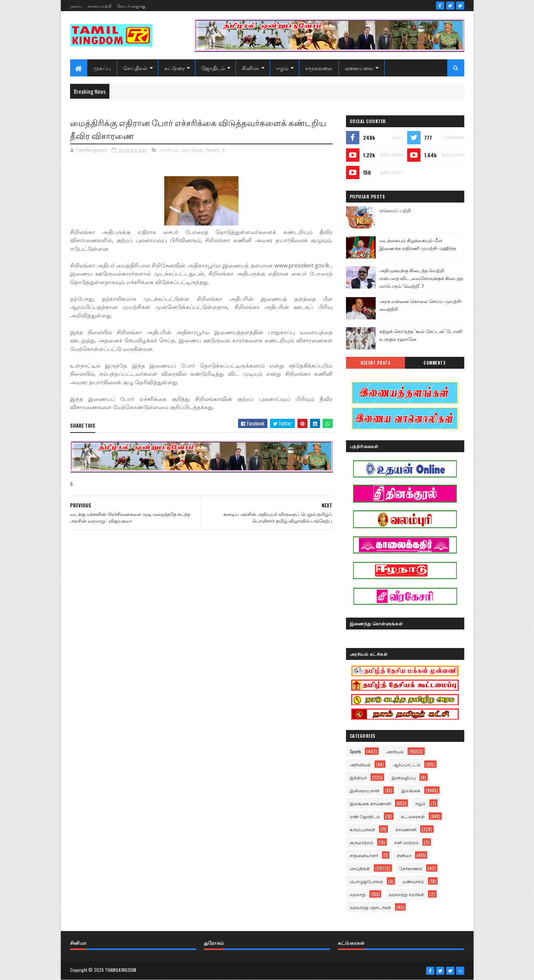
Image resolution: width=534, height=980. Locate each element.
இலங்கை (411, 790)
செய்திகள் (136, 68)
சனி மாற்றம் (406, 842)
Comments (434, 363)
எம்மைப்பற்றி (100, 6)
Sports (355, 751)
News (212, 150)
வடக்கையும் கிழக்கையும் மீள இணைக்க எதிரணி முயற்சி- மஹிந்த (418, 244)
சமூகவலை (319, 68)
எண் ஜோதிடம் (365, 816)
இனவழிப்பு (404, 777)
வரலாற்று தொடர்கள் (370, 907)
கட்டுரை (174, 68)
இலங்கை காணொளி (370, 803)
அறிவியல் (360, 764)
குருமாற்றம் (362, 842)
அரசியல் (169, 150)
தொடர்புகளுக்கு (131, 6)
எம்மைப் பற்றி (395, 210)
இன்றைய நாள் (365, 790)
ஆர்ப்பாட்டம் (407, 764)
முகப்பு (76, 6)
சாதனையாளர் (364, 855)
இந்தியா (358, 777)
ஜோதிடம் (213, 68)
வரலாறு (358, 894)
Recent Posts (375, 363)
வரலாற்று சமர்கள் (406, 894)
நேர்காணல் (411, 868)
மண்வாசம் (413, 881)
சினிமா (251, 68)
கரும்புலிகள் (362, 829)
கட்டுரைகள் (413, 816)
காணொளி (406, 829)
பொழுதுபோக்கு (366, 881)
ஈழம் (283, 68)
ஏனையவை (359, 68)
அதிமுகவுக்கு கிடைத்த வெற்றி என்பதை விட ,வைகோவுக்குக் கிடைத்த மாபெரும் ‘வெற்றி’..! (421, 278)
